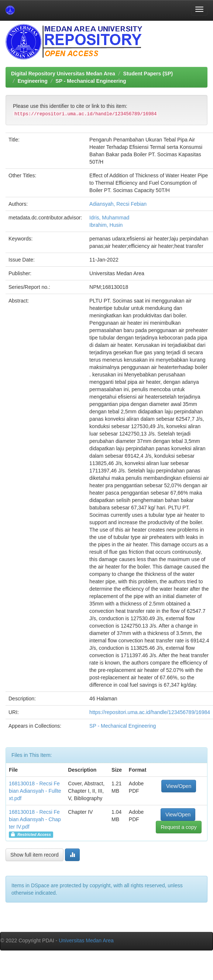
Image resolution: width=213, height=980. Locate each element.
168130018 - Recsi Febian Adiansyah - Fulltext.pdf (35, 791)
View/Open (179, 786)
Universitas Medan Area (86, 940)
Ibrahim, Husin (106, 225)
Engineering (33, 81)
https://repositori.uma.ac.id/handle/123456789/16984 (150, 712)
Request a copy (178, 827)
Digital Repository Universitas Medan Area (63, 74)
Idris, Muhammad (109, 218)
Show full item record (35, 855)
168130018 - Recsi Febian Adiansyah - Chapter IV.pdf (35, 819)
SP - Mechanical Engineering (91, 81)
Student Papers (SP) (148, 74)
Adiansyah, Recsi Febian (118, 204)
